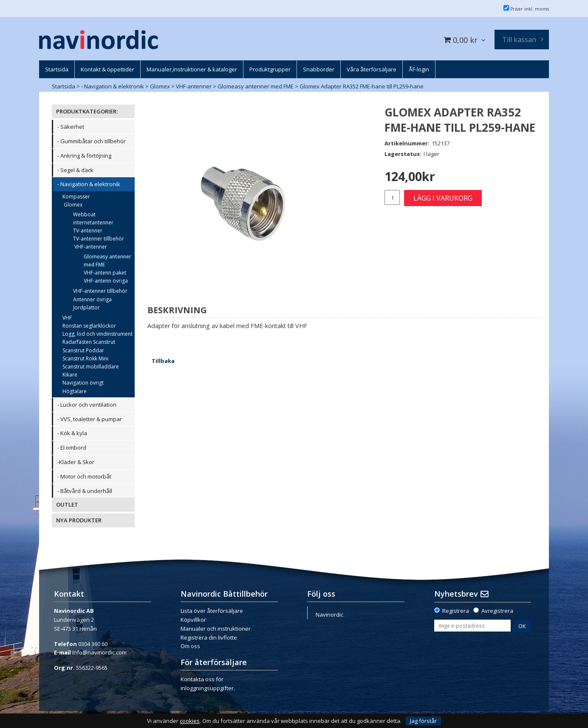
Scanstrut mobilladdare (91, 367)
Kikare (70, 375)
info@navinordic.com (99, 652)
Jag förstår (423, 721)
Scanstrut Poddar (83, 350)
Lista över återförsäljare (212, 611)
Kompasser (76, 197)
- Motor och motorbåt (84, 476)
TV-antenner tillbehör (99, 239)
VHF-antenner (194, 86)
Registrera (456, 611)
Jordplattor (86, 307)
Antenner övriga (92, 299)
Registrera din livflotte (209, 637)
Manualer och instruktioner (216, 629)
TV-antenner (88, 231)
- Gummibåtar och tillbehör (92, 141)
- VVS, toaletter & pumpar (90, 419)
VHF (67, 318)
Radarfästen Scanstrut (89, 342)
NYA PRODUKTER (79, 520)
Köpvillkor (193, 620)
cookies (190, 721)
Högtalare (75, 391)
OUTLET (67, 504)
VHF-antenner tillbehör (100, 291)
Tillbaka (163, 361)
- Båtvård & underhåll (85, 491)
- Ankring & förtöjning (84, 156)
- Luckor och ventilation (87, 405)
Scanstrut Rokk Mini (85, 358)
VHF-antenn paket (105, 273)
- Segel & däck (75, 170)
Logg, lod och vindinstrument (98, 334)
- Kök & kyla (72, 433)
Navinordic (329, 615)
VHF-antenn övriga (106, 281)
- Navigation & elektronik (113, 86)
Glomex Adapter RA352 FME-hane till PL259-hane (362, 86)
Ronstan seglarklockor (89, 326)
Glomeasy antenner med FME (256, 86)
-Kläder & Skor (76, 462)
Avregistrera (497, 611)
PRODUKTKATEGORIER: (87, 111)
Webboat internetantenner (93, 218)
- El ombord (72, 448)
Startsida (64, 86)
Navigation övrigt (83, 383)
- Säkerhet (71, 127)
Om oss (190, 646)
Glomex (160, 86)
